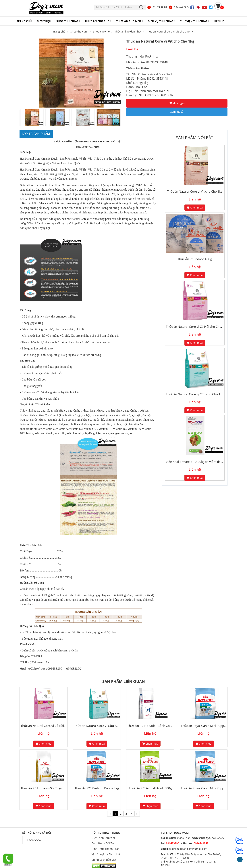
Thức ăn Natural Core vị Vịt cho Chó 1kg (170, 31)
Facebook (34, 840)
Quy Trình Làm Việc (103, 838)
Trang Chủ (59, 31)
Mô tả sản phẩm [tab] (36, 134)
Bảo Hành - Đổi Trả (103, 843)
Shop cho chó (101, 31)
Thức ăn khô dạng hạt (128, 31)
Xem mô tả (177, 112)
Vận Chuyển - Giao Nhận (107, 854)
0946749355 (179, 7)
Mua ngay (177, 103)
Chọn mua (195, 208)
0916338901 (157, 7)
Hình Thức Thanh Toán (106, 849)
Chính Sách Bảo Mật (104, 860)
